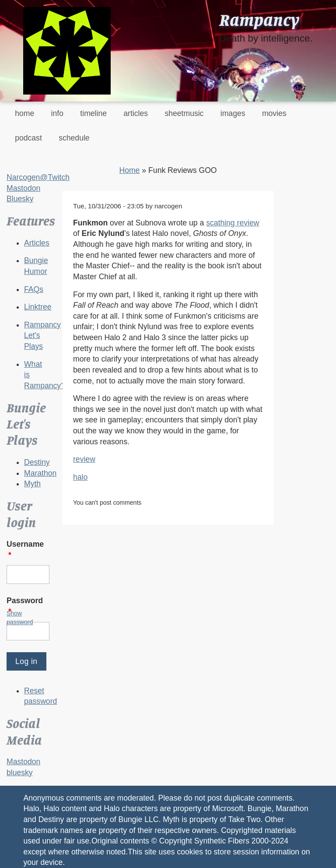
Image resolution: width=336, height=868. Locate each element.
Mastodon (23, 188)
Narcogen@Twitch (38, 177)
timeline (93, 113)
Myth (32, 484)
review (84, 459)
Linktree (38, 307)
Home (129, 170)
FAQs (34, 289)
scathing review (233, 223)
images (233, 113)
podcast (28, 138)
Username (25, 550)
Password (25, 606)
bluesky (20, 773)
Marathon (40, 473)
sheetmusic (184, 113)
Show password (20, 618)
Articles (37, 243)
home (24, 113)
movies (274, 113)
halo (80, 477)
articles (136, 113)
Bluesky (20, 199)
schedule (74, 138)
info (57, 113)
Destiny (37, 462)
